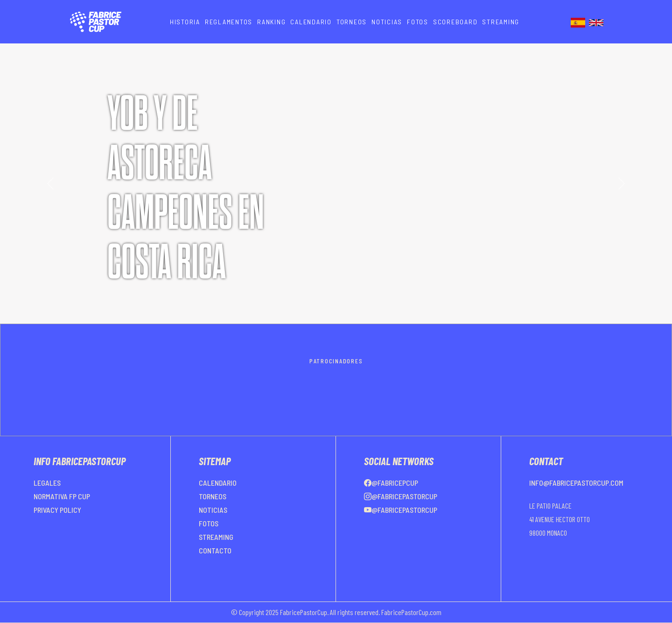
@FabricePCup (391, 483)
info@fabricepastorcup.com (576, 483)
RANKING (271, 22)
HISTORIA (185, 22)
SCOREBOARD (455, 22)
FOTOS (418, 22)
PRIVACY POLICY (57, 510)
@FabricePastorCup (401, 496)
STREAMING (501, 22)
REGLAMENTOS (229, 22)
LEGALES (47, 483)
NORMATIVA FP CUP (62, 496)
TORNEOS (352, 22)
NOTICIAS (387, 22)
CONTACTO (215, 550)
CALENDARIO (311, 22)
